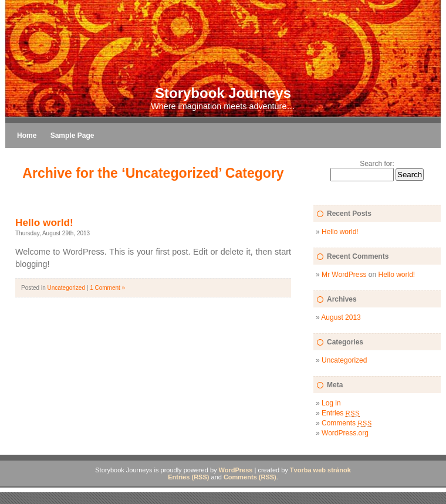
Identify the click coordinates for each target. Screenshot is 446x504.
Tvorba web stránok (320, 470)
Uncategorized (66, 288)
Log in (331, 403)
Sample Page (72, 136)
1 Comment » (107, 288)
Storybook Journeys (223, 93)
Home (27, 136)
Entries (341, 413)
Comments (347, 423)
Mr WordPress (344, 275)
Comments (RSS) (250, 477)
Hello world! (44, 222)
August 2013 (341, 317)
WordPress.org (345, 433)
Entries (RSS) (188, 477)
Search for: (377, 164)
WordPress (236, 470)
